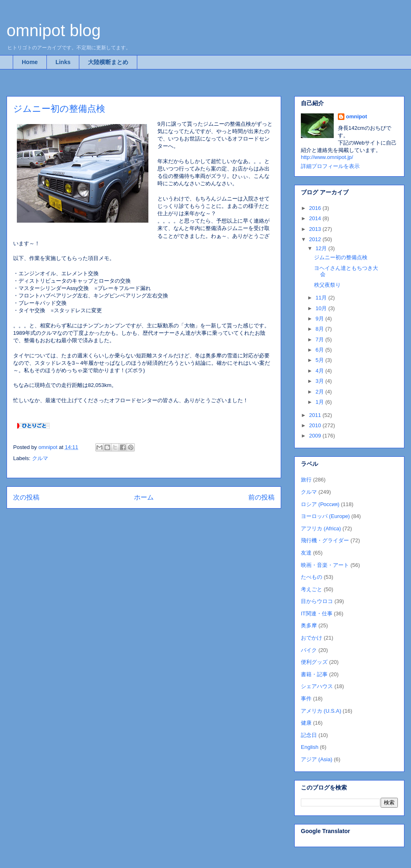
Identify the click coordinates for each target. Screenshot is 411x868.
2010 (316, 425)
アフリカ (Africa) (321, 528)
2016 (316, 208)
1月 (321, 402)
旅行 (306, 480)
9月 (321, 319)
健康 (306, 723)
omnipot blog (54, 30)
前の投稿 (261, 497)
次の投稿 (26, 497)
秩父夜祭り (327, 285)
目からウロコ (317, 601)
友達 (306, 553)
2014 (316, 218)
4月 (321, 371)
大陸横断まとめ (108, 62)
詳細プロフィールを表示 (330, 166)
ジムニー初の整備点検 (341, 257)
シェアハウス (317, 686)
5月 (321, 360)
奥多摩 (309, 625)
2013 (316, 229)
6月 (321, 350)
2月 (321, 392)
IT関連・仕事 (317, 614)
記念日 (309, 735)
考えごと (312, 589)
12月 (322, 248)
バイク (309, 650)
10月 (322, 308)
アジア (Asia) (317, 759)
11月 (322, 298)
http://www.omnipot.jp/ (327, 157)
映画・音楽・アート (325, 565)
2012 (316, 239)
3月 (321, 381)
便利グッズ (314, 662)
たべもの (312, 577)
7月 (321, 340)
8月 (321, 329)
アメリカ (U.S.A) (321, 711)
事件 (306, 699)
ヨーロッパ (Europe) (325, 516)
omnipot (357, 116)
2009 (316, 436)
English (310, 747)
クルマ (40, 458)
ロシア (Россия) (320, 504)
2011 (316, 415)
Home (30, 62)
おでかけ (312, 638)
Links (63, 62)
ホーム (144, 497)
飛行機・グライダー (325, 540)
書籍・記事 (314, 674)
